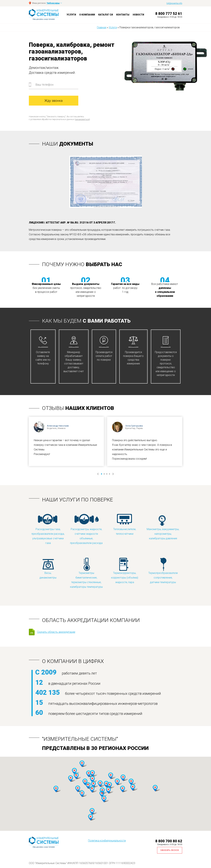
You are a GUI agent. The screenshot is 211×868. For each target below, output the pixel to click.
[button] (74, 771)
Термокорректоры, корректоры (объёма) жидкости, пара (125, 571)
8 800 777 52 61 (169, 14)
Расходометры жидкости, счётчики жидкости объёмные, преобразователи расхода (86, 529)
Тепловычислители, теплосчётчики (125, 524)
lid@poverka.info (174, 3)
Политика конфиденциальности (107, 841)
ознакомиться (82, 119)
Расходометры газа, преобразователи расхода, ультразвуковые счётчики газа (48, 529)
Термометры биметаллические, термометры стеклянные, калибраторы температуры (86, 573)
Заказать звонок (170, 850)
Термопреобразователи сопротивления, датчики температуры (163, 571)
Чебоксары (53, 3)
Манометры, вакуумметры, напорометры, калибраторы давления (163, 527)
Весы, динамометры (48, 568)
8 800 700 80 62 (169, 841)
